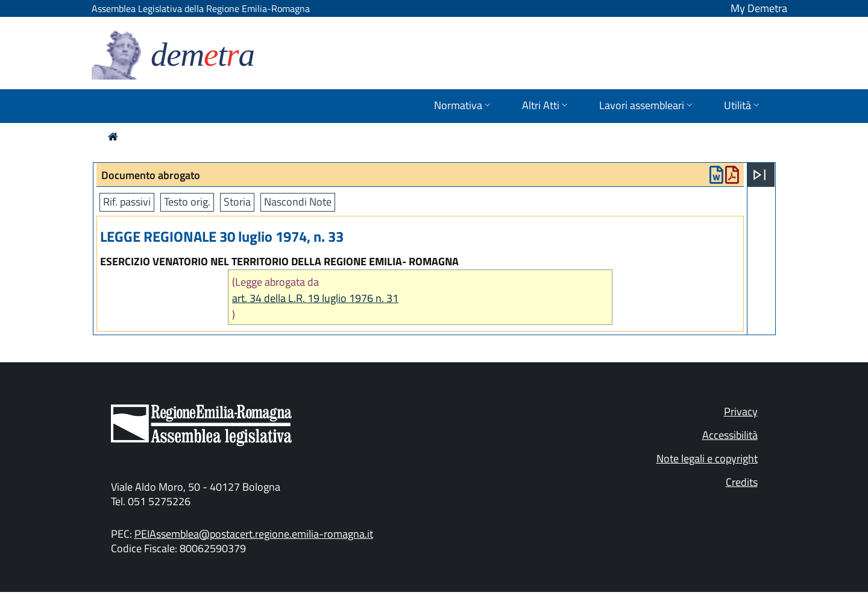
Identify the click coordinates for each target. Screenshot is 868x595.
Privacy (741, 411)
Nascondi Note (298, 202)
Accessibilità (730, 435)
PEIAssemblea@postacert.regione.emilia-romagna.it (254, 534)
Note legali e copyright (707, 458)
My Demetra (759, 8)
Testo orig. (187, 202)
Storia (237, 202)
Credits (742, 482)
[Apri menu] (759, 175)
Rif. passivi (127, 202)
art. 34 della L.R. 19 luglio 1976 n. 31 (315, 298)
